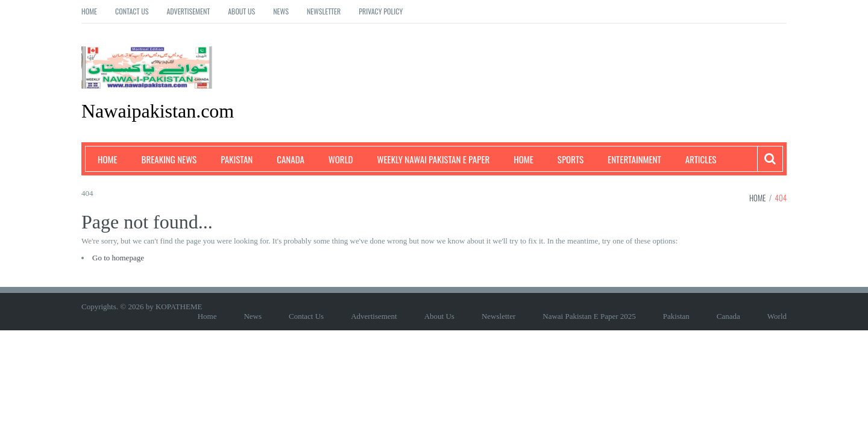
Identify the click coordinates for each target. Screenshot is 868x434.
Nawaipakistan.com (158, 111)
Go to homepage (118, 258)
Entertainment (634, 159)
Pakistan (237, 159)
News (281, 11)
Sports (571, 159)
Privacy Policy (381, 11)
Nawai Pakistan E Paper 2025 (589, 316)
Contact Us (132, 11)
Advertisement (188, 11)
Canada (291, 159)
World (341, 159)
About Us (241, 11)
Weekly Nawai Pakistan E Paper (434, 159)
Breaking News (169, 159)
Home (89, 11)
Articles (701, 159)
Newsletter (324, 11)
